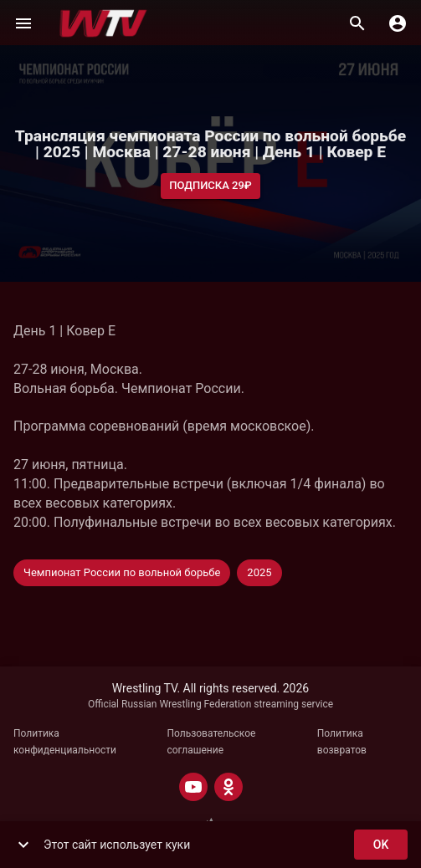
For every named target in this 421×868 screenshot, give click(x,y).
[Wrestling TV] (103, 23)
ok (381, 845)
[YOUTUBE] (193, 787)
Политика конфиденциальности (65, 742)
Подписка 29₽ (210, 186)
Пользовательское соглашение (211, 742)
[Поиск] (357, 23)
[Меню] (23, 23)
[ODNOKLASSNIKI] (228, 787)
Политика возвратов (342, 742)
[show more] (23, 845)
